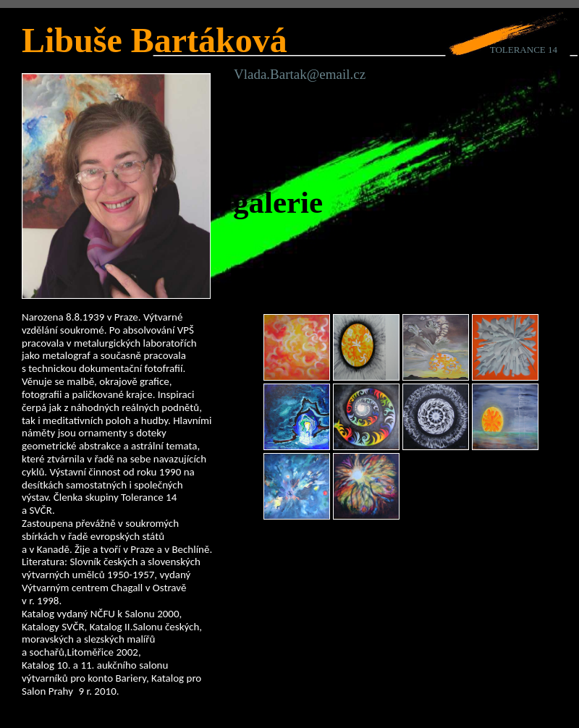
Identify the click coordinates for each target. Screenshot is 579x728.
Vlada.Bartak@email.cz (300, 74)
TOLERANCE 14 (524, 50)
